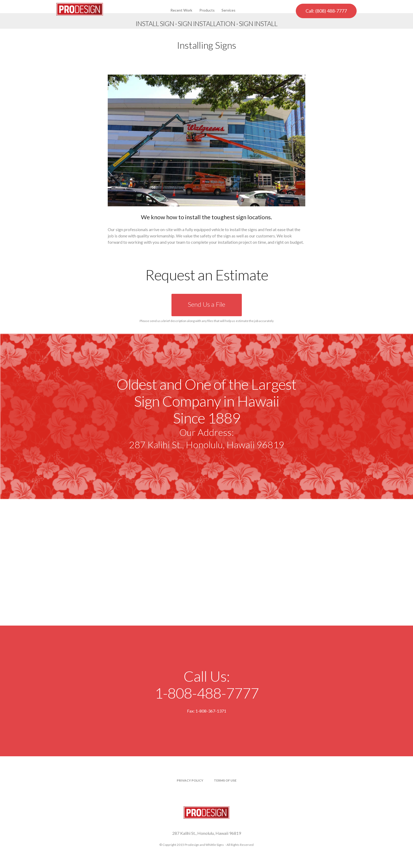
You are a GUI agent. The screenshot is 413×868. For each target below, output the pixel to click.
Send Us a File (206, 304)
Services (228, 10)
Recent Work (181, 10)
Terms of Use (225, 780)
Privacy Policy (190, 780)
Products (207, 10)
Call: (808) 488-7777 (326, 11)
